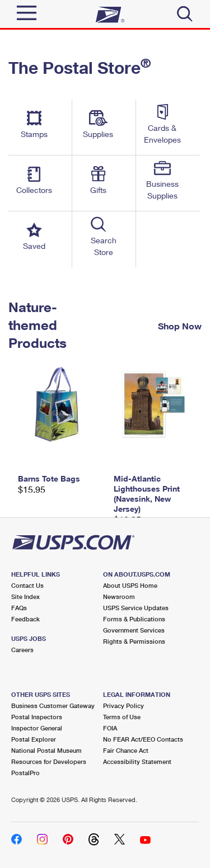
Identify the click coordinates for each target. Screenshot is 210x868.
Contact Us (27, 585)
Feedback (25, 619)
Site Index (25, 596)
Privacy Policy (123, 706)
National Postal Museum (46, 750)
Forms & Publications (134, 619)
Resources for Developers (49, 761)
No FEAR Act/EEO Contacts (143, 739)
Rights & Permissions (134, 641)
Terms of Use (122, 717)
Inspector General (37, 728)
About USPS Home (130, 585)
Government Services (134, 630)
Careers (22, 650)
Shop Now (180, 325)
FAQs (19, 608)
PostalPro (25, 773)
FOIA (110, 728)
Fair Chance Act (126, 750)
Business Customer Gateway (53, 706)
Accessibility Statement (137, 761)
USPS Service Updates (136, 608)
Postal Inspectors (37, 717)
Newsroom (119, 596)
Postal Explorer (34, 739)
